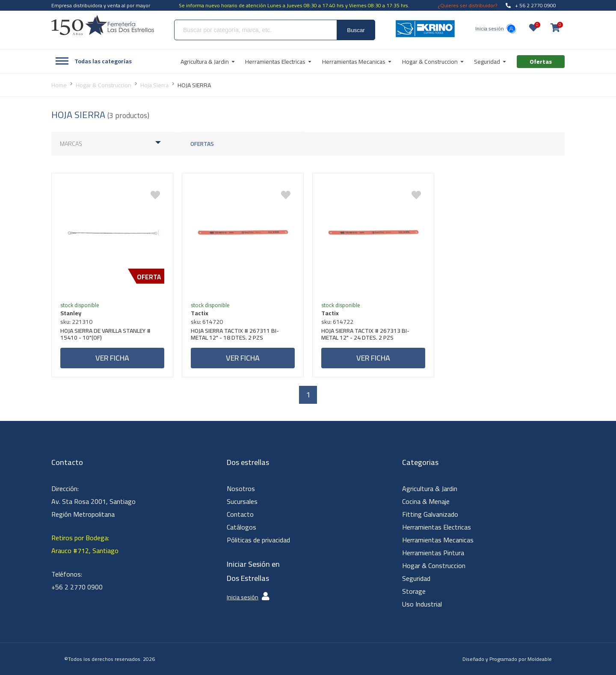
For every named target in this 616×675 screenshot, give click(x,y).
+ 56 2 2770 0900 (531, 5)
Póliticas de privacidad (258, 540)
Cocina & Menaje (426, 501)
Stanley (71, 313)
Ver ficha (112, 358)
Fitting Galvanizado (430, 514)
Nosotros (241, 488)
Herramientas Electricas (437, 527)
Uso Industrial (422, 604)
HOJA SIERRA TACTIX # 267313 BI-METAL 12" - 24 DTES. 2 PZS (365, 335)
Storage (414, 591)
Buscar (356, 30)
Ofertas (202, 144)
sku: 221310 (76, 322)
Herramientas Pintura (433, 553)
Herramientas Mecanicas (438, 540)
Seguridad (416, 578)
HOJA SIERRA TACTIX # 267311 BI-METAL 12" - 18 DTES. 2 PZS (235, 335)
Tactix (200, 313)
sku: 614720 (207, 322)
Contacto (240, 514)
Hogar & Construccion (434, 565)
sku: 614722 (337, 322)
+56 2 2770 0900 (77, 587)
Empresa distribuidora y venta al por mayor (101, 5)
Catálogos (241, 527)
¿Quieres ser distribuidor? (468, 5)
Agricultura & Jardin (430, 488)
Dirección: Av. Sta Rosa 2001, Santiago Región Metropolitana (93, 501)
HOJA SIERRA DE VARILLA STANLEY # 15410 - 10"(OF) (105, 335)
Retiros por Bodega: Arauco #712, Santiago (85, 544)
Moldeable (540, 659)
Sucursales (242, 501)
